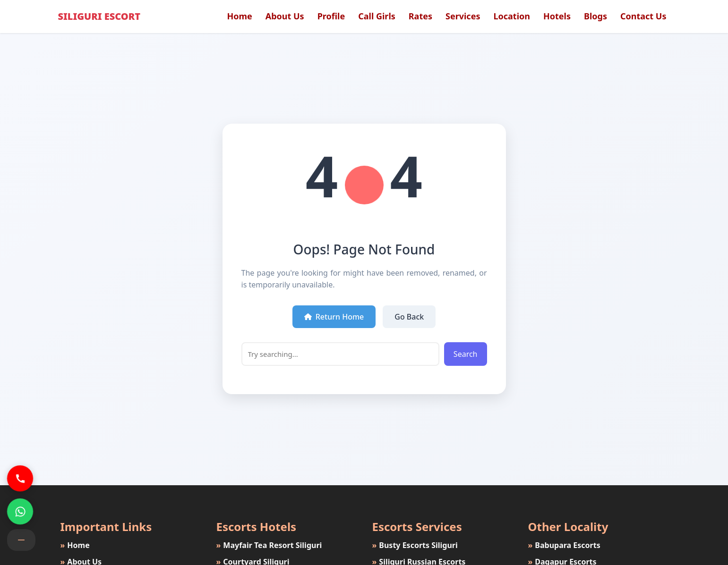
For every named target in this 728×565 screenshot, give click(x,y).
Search (466, 354)
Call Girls (377, 16)
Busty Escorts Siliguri (414, 545)
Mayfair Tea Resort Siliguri (268, 545)
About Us (285, 16)
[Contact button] (21, 540)
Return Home (334, 317)
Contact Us (643, 16)
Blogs (595, 16)
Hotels (557, 16)
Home (239, 16)
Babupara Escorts (563, 545)
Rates (420, 16)
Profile (331, 16)
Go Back (409, 317)
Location (512, 16)
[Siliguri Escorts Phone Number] (20, 478)
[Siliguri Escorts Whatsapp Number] (20, 511)
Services (463, 16)
